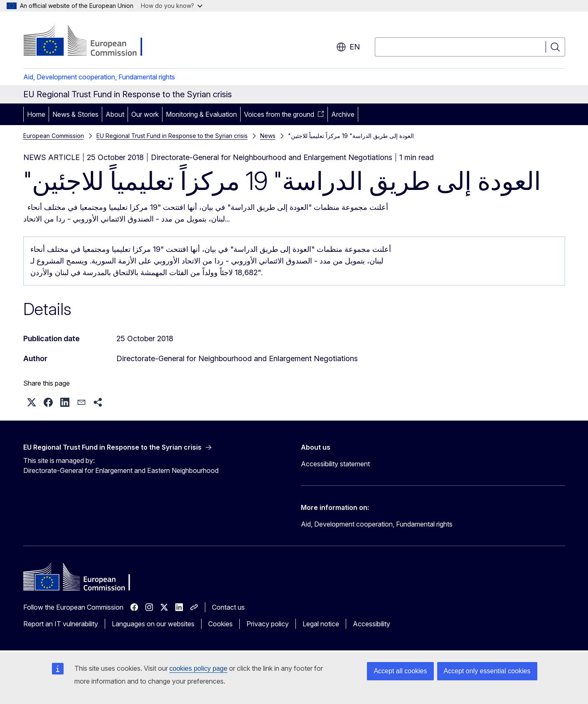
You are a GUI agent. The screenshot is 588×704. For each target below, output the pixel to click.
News (268, 136)
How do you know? (172, 6)
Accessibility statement (335, 464)
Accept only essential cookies (487, 671)
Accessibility (371, 624)
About (115, 114)
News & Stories (75, 114)
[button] (32, 402)
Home (36, 114)
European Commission (54, 136)
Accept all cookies (400, 671)
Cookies (220, 624)
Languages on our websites (153, 624)
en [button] (348, 47)
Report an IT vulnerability (61, 624)
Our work (145, 114)
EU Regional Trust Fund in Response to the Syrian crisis (172, 136)
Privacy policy (268, 624)
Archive (343, 114)
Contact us (228, 607)
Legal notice (321, 624)
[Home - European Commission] (90, 42)
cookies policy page (199, 668)
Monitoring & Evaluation (201, 114)
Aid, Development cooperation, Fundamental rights (99, 77)
